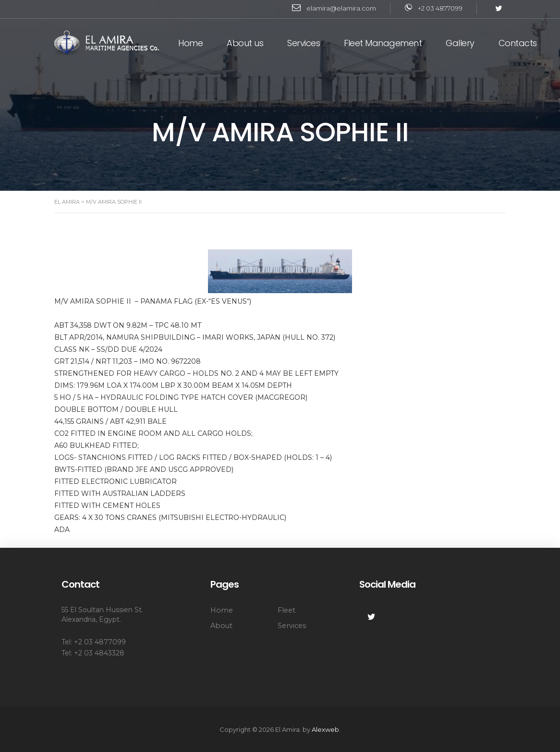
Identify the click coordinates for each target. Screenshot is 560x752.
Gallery (460, 43)
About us (245, 43)
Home (190, 43)
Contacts (518, 43)
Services (304, 43)
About (221, 626)
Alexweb (325, 729)
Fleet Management (383, 43)
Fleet (286, 610)
